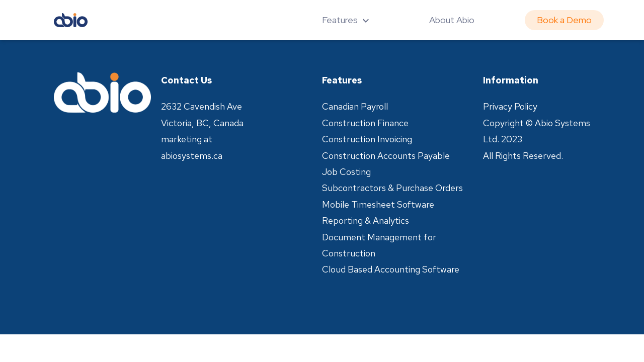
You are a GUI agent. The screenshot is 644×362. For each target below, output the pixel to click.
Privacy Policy (510, 106)
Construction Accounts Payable (386, 156)
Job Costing (346, 172)
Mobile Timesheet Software (378, 204)
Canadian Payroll (355, 106)
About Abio (452, 20)
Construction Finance (365, 123)
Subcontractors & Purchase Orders (392, 188)
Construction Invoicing (367, 139)
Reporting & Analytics (366, 220)
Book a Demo (564, 20)
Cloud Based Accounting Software (391, 269)
